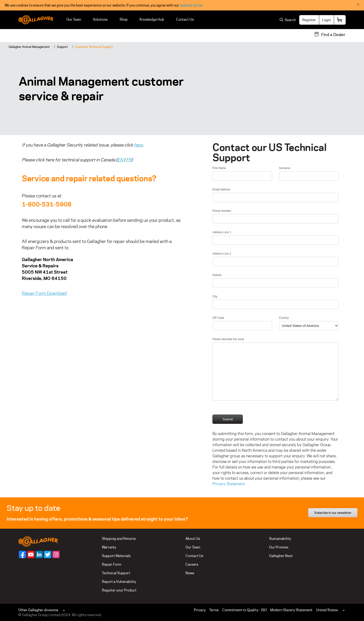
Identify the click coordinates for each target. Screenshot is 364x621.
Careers (192, 564)
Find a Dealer (333, 35)
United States (327, 610)
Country (284, 318)
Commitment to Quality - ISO (244, 610)
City (215, 296)
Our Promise (279, 547)
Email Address (221, 189)
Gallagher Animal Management (29, 47)
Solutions (100, 19)
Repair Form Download (44, 293)
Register (309, 20)
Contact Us (185, 19)
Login (327, 20)
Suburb (217, 275)
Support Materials (116, 556)
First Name (219, 168)
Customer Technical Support (94, 47)
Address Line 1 (222, 232)
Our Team (74, 19)
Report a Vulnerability (119, 582)
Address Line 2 (222, 254)
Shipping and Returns (119, 539)
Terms (214, 610)
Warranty (109, 547)
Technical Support (116, 573)
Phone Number (222, 211)
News (190, 573)
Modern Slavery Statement (291, 610)
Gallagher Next (281, 556)
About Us (193, 539)
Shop (124, 19)
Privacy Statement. (229, 484)
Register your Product (119, 590)
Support (62, 47)
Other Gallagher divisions (38, 610)
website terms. (191, 5)
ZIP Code (218, 318)
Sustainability (280, 539)
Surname (285, 168)
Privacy (200, 610)
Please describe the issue (228, 339)
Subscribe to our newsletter (333, 513)
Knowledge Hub (152, 19)
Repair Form (112, 564)
